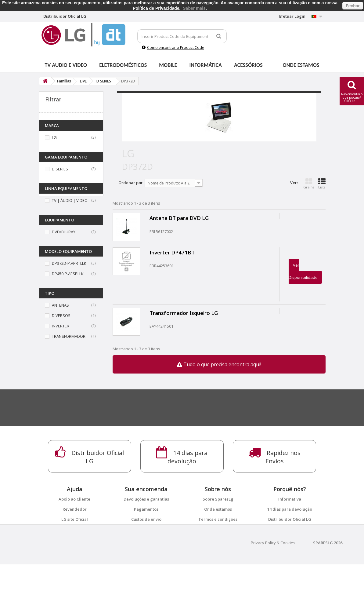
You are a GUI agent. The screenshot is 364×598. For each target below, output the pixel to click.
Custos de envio (146, 519)
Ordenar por (131, 183)
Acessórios (248, 65)
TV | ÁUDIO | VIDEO (70, 200)
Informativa (290, 499)
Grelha (309, 184)
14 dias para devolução (290, 509)
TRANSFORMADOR (69, 336)
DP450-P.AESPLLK (68, 274)
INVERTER (61, 326)
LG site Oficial (75, 519)
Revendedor (75, 509)
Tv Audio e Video (66, 65)
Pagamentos (146, 509)
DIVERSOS (61, 315)
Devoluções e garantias (146, 499)
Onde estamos (301, 65)
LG (54, 137)
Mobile (168, 65)
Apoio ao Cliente (74, 499)
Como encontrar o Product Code (173, 47)
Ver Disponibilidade (303, 271)
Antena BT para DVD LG (179, 218)
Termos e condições (218, 519)
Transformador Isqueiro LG (184, 313)
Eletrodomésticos (123, 65)
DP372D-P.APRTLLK (69, 263)
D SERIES (60, 169)
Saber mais (194, 8)
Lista (322, 184)
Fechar (353, 6)
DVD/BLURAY (64, 232)
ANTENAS (60, 305)
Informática (206, 65)
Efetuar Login (292, 16)
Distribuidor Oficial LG (290, 519)
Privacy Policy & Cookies (273, 576)
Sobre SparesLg (218, 499)
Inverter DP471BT (172, 252)
